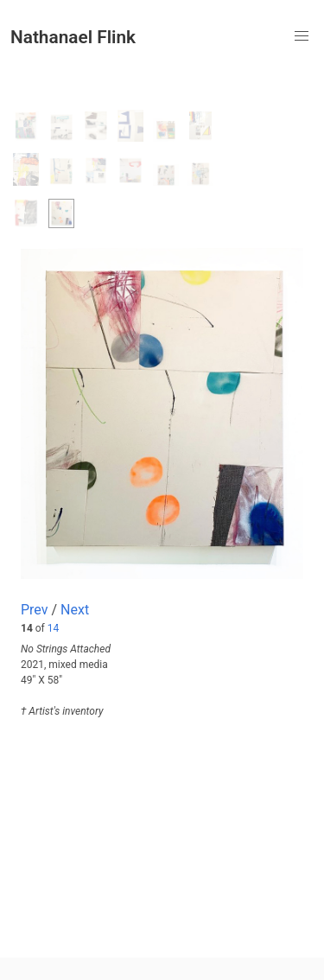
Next (75, 610)
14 (54, 628)
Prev (35, 610)
